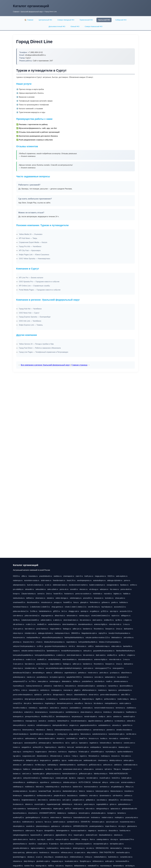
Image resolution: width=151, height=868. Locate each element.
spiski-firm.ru (127, 725)
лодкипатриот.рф (53, 804)
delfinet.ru (30, 598)
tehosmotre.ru (72, 616)
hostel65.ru (68, 602)
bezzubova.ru (72, 796)
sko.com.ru (57, 791)
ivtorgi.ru (85, 839)
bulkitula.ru (124, 602)
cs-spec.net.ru (80, 852)
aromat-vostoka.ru (128, 782)
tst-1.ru (64, 611)
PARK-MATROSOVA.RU (119, 774)
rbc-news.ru (114, 589)
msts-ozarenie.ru (19, 809)
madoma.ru (102, 690)
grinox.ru (113, 804)
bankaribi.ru (128, 646)
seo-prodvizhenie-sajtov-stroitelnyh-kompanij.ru (64, 668)
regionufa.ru (44, 708)
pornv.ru (127, 580)
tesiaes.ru (17, 774)
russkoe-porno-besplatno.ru (70, 699)
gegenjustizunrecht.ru (88, 725)
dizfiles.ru (77, 681)
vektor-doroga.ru (62, 598)
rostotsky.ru (33, 708)
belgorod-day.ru (88, 699)
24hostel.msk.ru (56, 756)
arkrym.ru (98, 712)
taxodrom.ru (102, 831)
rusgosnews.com (29, 756)
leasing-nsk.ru (41, 866)
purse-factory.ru (42, 629)
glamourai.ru (132, 826)
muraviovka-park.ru (57, 712)
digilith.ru (99, 699)
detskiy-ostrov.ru (116, 760)
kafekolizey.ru (67, 804)
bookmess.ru (44, 852)
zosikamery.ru (56, 782)
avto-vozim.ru (18, 738)
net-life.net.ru (131, 734)
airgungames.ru (47, 616)
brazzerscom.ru (19, 638)
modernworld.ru (53, 848)
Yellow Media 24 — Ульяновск (31, 234)
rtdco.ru (41, 668)
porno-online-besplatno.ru (23, 695)
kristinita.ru (108, 712)
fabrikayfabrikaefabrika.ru (74, 638)
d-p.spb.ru (33, 791)
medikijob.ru (72, 813)
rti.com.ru (45, 817)
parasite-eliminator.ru (21, 848)
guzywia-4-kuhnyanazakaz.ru (56, 646)
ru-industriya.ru (52, 699)
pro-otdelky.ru (18, 589)
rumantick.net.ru (126, 857)
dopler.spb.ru (58, 809)
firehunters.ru (95, 602)
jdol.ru (109, 717)
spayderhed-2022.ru (74, 677)
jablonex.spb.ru (32, 852)
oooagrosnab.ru (113, 585)
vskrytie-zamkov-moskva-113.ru (98, 638)
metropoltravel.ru (111, 703)
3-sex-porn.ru (18, 629)
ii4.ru (70, 835)
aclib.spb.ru (110, 861)
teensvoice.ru (38, 703)
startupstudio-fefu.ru (60, 725)
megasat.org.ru (57, 861)
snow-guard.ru (118, 668)
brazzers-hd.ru (29, 642)
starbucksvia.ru (19, 598)
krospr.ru (16, 594)
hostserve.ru (69, 594)
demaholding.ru (39, 673)
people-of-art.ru (60, 796)
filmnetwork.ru (94, 756)
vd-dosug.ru (94, 589)
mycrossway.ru (106, 866)
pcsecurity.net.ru (132, 817)
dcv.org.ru (114, 839)
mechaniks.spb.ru (123, 852)
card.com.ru (27, 774)
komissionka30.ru (122, 861)
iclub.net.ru (78, 804)
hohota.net (96, 782)
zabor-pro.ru (30, 831)
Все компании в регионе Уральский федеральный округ (45, 365)
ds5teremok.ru (98, 861)
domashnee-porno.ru (65, 703)
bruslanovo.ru (18, 804)
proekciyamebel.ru (97, 826)
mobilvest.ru (30, 787)
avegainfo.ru (26, 747)
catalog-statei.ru (103, 839)
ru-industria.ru (120, 721)
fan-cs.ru (48, 822)
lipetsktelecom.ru (53, 651)
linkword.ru (55, 852)
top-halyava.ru (107, 607)
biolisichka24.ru (63, 721)
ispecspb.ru (83, 743)
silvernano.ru (40, 598)
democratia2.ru (116, 848)
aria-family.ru (99, 681)
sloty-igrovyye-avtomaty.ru (35, 699)
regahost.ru (94, 743)
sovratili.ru (74, 589)
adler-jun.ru (77, 629)
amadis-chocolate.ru (124, 730)
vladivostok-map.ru (102, 646)
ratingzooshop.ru (103, 809)
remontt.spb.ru (84, 813)
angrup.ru (81, 778)
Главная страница (79, 365)
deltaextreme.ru (80, 866)
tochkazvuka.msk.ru (45, 796)
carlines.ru (128, 796)
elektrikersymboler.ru (68, 765)
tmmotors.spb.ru (98, 822)
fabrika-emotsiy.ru (101, 774)
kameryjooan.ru (33, 809)
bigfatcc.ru (117, 594)
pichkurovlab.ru (110, 699)
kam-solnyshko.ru (67, 844)
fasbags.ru (67, 629)
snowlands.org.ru (62, 857)
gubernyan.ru (49, 835)
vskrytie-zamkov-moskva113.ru (33, 651)
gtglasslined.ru (61, 835)
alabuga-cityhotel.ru (115, 580)
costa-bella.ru (125, 738)
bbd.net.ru (40, 787)
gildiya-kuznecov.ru (53, 774)
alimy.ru (105, 782)
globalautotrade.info (129, 809)
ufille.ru (24, 576)
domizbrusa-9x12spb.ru (22, 673)
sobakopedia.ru (38, 769)
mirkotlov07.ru (93, 866)
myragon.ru (111, 813)
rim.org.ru (122, 826)
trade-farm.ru (59, 686)
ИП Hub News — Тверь (28, 238)
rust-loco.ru (62, 752)
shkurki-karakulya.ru (21, 734)
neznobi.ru (108, 594)
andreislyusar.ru (19, 677)
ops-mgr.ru (114, 611)
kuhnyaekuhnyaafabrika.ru (23, 655)
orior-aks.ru (94, 796)
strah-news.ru (46, 580)
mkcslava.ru (40, 730)
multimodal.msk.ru (130, 765)
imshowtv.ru (95, 817)
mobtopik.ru (119, 817)
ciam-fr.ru (79, 576)
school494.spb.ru (97, 752)
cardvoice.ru (45, 690)
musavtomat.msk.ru (127, 822)
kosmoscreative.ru (91, 787)
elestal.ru (50, 598)
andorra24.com (92, 835)
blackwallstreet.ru (106, 835)
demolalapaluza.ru (63, 717)
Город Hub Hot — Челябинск (30, 309)
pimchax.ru (17, 642)
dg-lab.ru (72, 778)
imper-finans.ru (111, 826)
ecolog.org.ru (63, 734)
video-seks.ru (116, 646)
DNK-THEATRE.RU (107, 852)
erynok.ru (31, 725)
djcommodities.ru (126, 686)
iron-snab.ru (114, 738)
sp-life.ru (119, 620)
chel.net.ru (52, 752)
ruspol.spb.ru (43, 844)
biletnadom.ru (117, 638)
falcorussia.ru (86, 734)
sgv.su (64, 760)
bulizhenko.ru (113, 857)
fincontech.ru (99, 629)
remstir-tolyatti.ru (91, 717)
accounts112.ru (120, 607)
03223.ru (16, 576)
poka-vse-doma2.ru (32, 616)
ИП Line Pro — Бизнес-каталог (31, 278)
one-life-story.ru (94, 607)
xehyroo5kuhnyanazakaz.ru (52, 638)
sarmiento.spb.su (82, 747)
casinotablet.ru (75, 708)
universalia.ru (87, 708)
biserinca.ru (67, 817)
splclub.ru (38, 695)
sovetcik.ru (30, 826)
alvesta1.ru (17, 765)
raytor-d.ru (115, 616)
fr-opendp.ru (54, 844)
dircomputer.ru (119, 712)
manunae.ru (68, 690)
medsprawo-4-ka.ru (62, 633)
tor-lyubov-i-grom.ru (57, 677)
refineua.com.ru (67, 852)
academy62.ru (18, 817)
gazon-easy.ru (89, 804)
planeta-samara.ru (121, 681)
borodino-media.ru (20, 708)
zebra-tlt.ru (131, 721)
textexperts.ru (18, 717)
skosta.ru (31, 857)
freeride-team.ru (59, 580)
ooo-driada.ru (102, 800)
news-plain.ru (43, 681)
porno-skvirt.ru (126, 589)
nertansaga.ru (55, 681)
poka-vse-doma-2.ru (21, 611)
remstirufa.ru (18, 712)
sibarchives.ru (126, 673)
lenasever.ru (99, 598)
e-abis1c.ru (58, 620)
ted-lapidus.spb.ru (117, 844)
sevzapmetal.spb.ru (101, 844)
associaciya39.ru (31, 743)
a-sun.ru (39, 857)
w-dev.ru (67, 756)
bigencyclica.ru (51, 747)
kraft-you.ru (89, 576)
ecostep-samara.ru (20, 791)
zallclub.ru (118, 765)
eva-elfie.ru (79, 703)
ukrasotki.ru (29, 589)
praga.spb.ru (74, 734)
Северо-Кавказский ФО (94, 26)
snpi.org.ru (17, 752)
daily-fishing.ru (29, 861)
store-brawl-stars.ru (71, 620)
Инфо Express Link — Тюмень (31, 325)
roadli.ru (109, 681)
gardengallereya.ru (33, 817)
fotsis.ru (82, 791)
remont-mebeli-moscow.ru (104, 708)
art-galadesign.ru (117, 787)
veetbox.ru (58, 576)
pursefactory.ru (42, 677)
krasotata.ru (33, 576)
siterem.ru (29, 804)
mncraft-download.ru (79, 721)
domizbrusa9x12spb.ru (86, 686)
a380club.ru (58, 673)
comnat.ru (99, 769)
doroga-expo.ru (59, 695)
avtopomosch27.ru (20, 681)
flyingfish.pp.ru (85, 861)
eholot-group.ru (79, 848)
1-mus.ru (126, 624)
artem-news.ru (56, 817)
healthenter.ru (131, 712)
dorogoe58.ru (50, 831)
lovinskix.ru (109, 598)
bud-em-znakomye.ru (35, 585)
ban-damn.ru (30, 629)
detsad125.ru (114, 800)
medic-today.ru (123, 699)
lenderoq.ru (17, 796)
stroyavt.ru (61, 738)
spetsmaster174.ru (127, 839)
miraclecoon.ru (47, 602)
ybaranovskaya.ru (43, 826)
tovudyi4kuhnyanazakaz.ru (71, 651)
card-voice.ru (88, 668)
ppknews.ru (56, 826)
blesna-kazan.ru (117, 791)
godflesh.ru (109, 721)
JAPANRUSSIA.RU (81, 826)
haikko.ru (27, 769)
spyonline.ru (45, 782)
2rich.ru (49, 594)
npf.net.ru (108, 769)
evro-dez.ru (99, 677)
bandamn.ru (88, 629)
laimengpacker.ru (63, 831)
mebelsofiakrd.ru (100, 857)
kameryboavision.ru (70, 774)
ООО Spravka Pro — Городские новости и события (39, 282)
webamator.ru (110, 677)
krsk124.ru (116, 778)
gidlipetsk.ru (90, 800)
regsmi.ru (83, 756)
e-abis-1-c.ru (31, 624)
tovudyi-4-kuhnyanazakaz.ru (119, 633)
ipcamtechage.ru (19, 857)
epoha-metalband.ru (125, 752)
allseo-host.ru (60, 616)
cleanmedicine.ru (81, 695)
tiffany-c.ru (129, 787)
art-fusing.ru (130, 866)
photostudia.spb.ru (99, 813)
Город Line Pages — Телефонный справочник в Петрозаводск (44, 352)
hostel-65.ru (58, 594)
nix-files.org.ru (40, 765)
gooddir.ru (56, 760)
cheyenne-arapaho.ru (84, 844)
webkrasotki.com (90, 760)
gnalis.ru (115, 602)
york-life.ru (47, 695)
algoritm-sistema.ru (95, 721)
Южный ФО (75, 26)
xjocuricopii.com (112, 822)
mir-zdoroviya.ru (126, 800)
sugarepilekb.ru (102, 804)
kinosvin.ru (115, 756)
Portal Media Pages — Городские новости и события (40, 290)
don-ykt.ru (28, 703)
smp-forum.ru (66, 787)
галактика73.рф (45, 791)
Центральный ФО (45, 20)
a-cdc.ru (48, 585)
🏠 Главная (29, 20)
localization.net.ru (72, 861)
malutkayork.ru (19, 760)
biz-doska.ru (98, 703)
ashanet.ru (48, 686)
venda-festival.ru (54, 624)
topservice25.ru (36, 835)
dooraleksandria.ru (85, 624)
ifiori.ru (92, 839)
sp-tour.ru (39, 822)
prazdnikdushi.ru (46, 576)
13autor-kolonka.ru (29, 594)
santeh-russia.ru (59, 822)
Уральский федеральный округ (32, 12)
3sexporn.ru (110, 629)
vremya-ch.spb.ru (62, 839)
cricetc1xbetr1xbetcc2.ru (100, 616)
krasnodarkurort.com (81, 817)
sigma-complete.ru (38, 848)
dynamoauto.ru (105, 796)
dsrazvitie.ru (113, 831)
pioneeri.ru (111, 730)
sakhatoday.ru (53, 765)
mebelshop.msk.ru (52, 787)
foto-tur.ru (88, 703)
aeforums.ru (108, 765)
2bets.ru (50, 730)
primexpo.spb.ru (45, 743)
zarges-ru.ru (74, 725)
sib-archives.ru (19, 624)
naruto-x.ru (31, 677)
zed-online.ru (129, 638)
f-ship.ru (75, 756)
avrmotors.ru (104, 787)
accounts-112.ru (126, 611)
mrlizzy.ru (89, 857)
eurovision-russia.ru (32, 580)
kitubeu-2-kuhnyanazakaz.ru (110, 642)
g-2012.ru (105, 611)
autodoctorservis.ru (100, 734)
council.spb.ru (40, 804)
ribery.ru (69, 695)
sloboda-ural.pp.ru (70, 782)
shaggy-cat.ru (74, 611)
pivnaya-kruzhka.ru (32, 717)
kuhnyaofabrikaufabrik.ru (88, 642)
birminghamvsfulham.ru (82, 730)
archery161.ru (38, 747)
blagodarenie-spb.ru (89, 633)
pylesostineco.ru (124, 804)
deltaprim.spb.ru (32, 760)
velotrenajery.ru (76, 598)
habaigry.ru (17, 769)
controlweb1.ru (72, 738)
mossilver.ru (129, 791)
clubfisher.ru (131, 708)
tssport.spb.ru (79, 835)
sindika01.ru (42, 624)
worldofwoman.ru (72, 712)
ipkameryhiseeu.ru (20, 844)
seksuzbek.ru (41, 589)
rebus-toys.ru (18, 633)
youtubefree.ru (87, 681)
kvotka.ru (104, 738)
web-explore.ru (122, 576)
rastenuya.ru (18, 580)
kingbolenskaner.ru (29, 800)
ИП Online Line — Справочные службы (34, 286)
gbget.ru (77, 690)
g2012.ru (57, 611)
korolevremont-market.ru (78, 585)
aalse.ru (49, 673)
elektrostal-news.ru (60, 585)
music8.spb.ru (105, 778)
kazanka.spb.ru (39, 774)
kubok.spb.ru (126, 778)
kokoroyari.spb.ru (102, 791)
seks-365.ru (125, 695)
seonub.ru (42, 721)
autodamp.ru (102, 686)
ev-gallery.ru (95, 611)
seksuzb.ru (87, 651)
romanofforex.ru (19, 782)
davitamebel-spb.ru (70, 791)
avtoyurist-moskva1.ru (32, 778)
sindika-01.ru (109, 620)
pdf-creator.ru (28, 765)
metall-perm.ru (78, 809)
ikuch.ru (32, 839)
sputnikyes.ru (82, 765)
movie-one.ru (93, 673)
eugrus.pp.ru (18, 743)
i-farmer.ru (127, 848)
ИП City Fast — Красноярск (30, 250)
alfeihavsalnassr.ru (89, 690)
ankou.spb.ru (129, 760)
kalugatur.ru (127, 769)
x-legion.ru (128, 620)
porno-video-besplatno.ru (110, 695)
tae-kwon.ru (118, 743)
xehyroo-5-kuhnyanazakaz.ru (24, 646)
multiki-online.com (75, 760)
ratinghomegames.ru (21, 835)
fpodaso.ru (124, 585)
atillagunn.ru (126, 616)
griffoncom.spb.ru (86, 774)
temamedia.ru (118, 866)
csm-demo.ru (18, 616)
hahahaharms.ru (45, 611)
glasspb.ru (84, 602)
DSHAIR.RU (85, 822)
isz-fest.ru (49, 769)
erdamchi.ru (29, 712)
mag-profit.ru (18, 866)
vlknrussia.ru (81, 646)
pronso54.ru (88, 598)
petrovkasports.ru (125, 690)
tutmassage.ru (50, 734)
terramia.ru (122, 813)
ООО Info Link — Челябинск (30, 321)
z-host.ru (39, 642)
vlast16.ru (62, 747)
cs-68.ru (40, 646)
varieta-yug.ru (84, 616)
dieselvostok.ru (43, 756)
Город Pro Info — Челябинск (30, 246)
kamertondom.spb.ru (117, 734)
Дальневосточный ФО (57, 26)
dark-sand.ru (97, 620)
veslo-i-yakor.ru (125, 703)
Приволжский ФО (86, 20)
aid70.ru (68, 809)
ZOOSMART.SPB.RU (47, 813)
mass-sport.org (19, 852)
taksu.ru (133, 699)
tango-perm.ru (45, 760)
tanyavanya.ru (77, 717)
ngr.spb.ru (17, 756)
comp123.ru (18, 703)
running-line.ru (28, 752)
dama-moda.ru (66, 848)
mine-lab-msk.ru (115, 624)
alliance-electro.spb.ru (46, 738)
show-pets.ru (120, 598)
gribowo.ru (106, 602)
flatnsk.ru (17, 800)
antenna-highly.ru (101, 624)
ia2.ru (67, 743)
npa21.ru (50, 839)
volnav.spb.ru (89, 769)
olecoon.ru (84, 589)
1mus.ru (119, 629)
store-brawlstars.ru (69, 624)
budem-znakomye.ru (97, 585)
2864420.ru (76, 633)
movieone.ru (88, 677)
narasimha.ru (113, 686)
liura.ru (76, 602)
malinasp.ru (105, 756)
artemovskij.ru (46, 809)
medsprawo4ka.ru (33, 638)
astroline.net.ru (55, 800)
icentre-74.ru (29, 866)
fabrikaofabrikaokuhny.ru (125, 651)
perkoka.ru (82, 673)
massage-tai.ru (31, 721)
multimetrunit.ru (28, 822)
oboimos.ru (118, 835)
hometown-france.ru (21, 607)
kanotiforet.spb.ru (37, 734)
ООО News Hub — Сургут (29, 313)
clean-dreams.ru (87, 712)
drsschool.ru (33, 813)
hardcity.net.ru (125, 831)
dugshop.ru (73, 752)
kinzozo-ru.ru (94, 738)
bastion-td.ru (78, 787)
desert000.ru (75, 839)
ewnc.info (58, 769)
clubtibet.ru (83, 796)
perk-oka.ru (104, 673)
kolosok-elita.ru (106, 743)
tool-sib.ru (17, 822)
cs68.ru (91, 646)
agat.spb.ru (17, 778)
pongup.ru (58, 602)
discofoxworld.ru (33, 602)
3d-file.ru (16, 620)
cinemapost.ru (69, 576)
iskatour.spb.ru (124, 747)
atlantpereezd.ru (19, 585)
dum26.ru (32, 844)
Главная (16, 12)
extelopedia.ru (96, 747)
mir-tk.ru (72, 646)
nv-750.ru (32, 681)
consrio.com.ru (129, 743)
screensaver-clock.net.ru (73, 769)
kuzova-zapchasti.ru (79, 831)
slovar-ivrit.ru (94, 695)
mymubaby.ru (111, 752)
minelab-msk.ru (31, 633)
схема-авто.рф (61, 778)
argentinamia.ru (71, 673)
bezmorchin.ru (58, 743)
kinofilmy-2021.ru (48, 717)
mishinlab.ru (98, 594)
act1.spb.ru (67, 800)
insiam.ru (17, 747)
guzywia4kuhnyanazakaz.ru (104, 651)
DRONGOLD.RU (102, 848)
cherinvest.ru (103, 760)
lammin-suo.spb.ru (110, 747)
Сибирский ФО (121, 20)
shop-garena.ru (57, 607)
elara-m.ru (17, 730)
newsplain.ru (34, 690)
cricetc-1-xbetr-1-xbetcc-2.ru (76, 607)
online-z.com (115, 782)
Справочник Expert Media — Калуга (33, 242)
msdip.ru (102, 717)
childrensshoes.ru (76, 857)
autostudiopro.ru (99, 580)
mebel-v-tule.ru (107, 817)
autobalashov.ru (104, 725)
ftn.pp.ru (40, 831)
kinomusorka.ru (28, 730)
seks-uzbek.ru (53, 589)
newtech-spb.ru (129, 717)
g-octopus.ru (115, 673)
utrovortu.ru (117, 725)
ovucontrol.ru (18, 699)
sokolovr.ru (117, 717)
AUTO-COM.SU (85, 782)
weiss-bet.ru (54, 708)
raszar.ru (16, 651)
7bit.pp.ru (117, 769)
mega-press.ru (100, 576)
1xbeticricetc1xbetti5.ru (30, 620)
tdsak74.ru (83, 738)
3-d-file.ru (34, 611)
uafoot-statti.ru (46, 620)
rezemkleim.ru (18, 721)
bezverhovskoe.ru (20, 813)
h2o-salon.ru (126, 756)
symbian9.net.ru (73, 822)
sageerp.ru (92, 831)
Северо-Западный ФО (66, 20)
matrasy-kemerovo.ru (34, 686)
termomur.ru (120, 708)
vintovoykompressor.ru (63, 730)
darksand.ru (128, 629)
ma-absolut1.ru (123, 677)
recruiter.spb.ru (92, 778)
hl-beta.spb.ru (84, 752)
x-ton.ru (24, 690)
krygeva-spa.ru (41, 752)
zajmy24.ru (103, 633)
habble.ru (127, 594)
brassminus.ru (18, 831)
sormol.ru (41, 594)
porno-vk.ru (64, 589)
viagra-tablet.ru (56, 629)
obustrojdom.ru (19, 826)
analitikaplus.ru (32, 782)
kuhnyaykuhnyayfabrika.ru (45, 655)
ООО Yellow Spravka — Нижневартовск (35, 259)
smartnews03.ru (19, 602)
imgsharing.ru (50, 703)
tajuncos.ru (113, 690)
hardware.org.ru (48, 778)
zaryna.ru (64, 708)
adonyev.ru (104, 589)
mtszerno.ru (18, 861)
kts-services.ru (85, 620)
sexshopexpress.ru (84, 580)
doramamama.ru (41, 712)
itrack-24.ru (71, 580)
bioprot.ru (69, 866)
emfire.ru (133, 585)
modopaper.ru (56, 690)
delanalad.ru (67, 681)
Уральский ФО (104, 20)
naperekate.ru (72, 642)
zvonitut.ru (52, 721)
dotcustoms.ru (70, 686)
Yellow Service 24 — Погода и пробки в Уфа (36, 344)
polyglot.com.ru (78, 800)
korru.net (70, 747)
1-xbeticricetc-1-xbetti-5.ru (40, 607)
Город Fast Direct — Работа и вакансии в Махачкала (40, 348)
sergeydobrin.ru (29, 796)
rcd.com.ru (60, 866)
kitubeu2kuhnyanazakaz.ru (54, 642)
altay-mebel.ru (92, 852)
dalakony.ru (62, 813)
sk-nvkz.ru (90, 848)
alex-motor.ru (43, 800)
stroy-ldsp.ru (49, 857)
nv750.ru (16, 690)
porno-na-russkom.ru (83, 594)
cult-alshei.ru (67, 826)
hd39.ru (51, 866)
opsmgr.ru (84, 611)
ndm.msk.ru (90, 809)
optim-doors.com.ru (20, 839)
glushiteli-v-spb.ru (43, 861)
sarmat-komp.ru (99, 730)
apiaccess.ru (115, 809)
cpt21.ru (74, 743)
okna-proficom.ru (20, 725)
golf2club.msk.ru (95, 765)
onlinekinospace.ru (43, 725)
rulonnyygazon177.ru (103, 668)
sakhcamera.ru (31, 738)
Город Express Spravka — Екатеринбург (35, 317)
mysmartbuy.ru (19, 686)
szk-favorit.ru (118, 796)
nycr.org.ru (41, 839)
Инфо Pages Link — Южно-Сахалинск (34, 255)
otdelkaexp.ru (18, 787)
